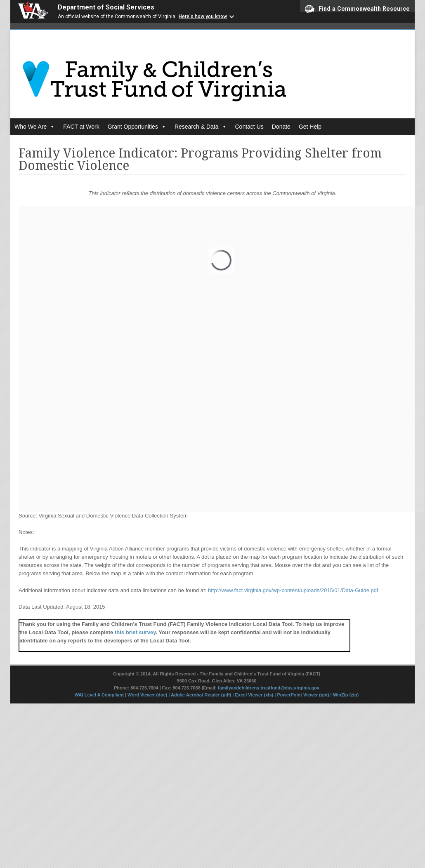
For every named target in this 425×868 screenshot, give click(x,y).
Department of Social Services (106, 7)
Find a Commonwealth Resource (357, 8)
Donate (281, 127)
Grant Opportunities (137, 127)
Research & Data (201, 127)
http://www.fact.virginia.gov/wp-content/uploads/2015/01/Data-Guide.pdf (293, 590)
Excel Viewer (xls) (254, 695)
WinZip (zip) (346, 695)
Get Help (310, 127)
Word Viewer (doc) (147, 695)
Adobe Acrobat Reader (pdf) (201, 695)
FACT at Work (81, 127)
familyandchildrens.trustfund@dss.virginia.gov (269, 688)
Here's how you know (203, 16)
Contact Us (249, 127)
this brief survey (135, 632)
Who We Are (35, 127)
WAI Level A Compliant (100, 695)
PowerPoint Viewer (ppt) (303, 695)
